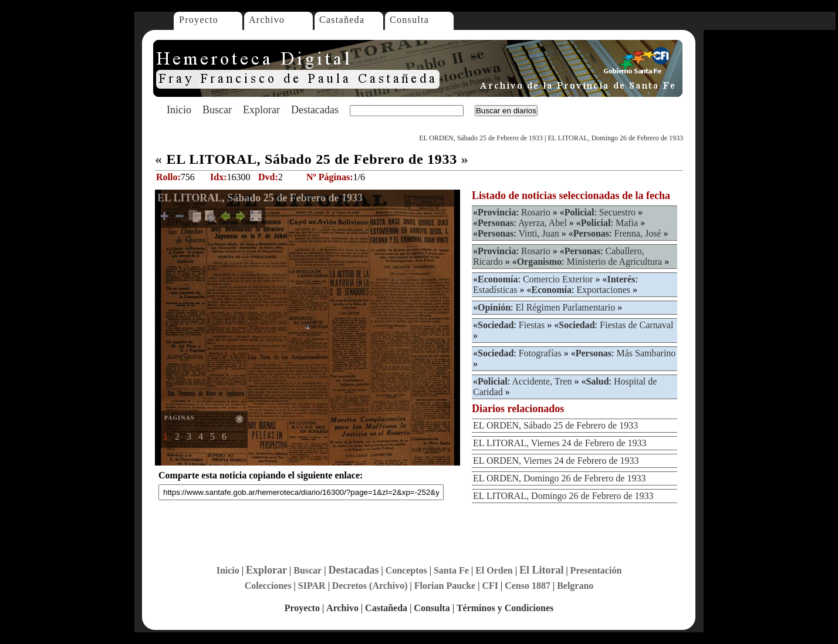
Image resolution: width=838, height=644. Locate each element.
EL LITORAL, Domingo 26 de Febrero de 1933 (615, 138)
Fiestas (532, 325)
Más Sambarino (646, 353)
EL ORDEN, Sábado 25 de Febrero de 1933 (481, 138)
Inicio (179, 110)
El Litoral (542, 570)
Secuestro (617, 212)
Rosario (536, 212)
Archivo (267, 20)
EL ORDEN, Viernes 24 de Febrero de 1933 (556, 461)
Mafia (627, 223)
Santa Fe (451, 570)
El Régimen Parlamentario (565, 307)
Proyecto (199, 20)
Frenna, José (638, 233)
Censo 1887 (528, 586)
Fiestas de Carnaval (636, 325)
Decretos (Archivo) (370, 586)
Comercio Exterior (558, 279)
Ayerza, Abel (543, 223)
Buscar (217, 110)
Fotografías (540, 353)
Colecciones (268, 586)
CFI (490, 586)
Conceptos (406, 570)
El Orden (494, 570)
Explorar (261, 110)
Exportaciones (603, 290)
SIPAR (312, 586)
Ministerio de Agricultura (615, 262)
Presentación (596, 570)
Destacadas (315, 110)
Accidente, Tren (542, 381)
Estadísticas (495, 290)
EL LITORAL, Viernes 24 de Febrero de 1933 (560, 443)
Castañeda (342, 20)
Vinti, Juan (538, 233)
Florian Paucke (445, 586)
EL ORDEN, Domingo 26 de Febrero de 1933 (559, 478)
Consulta (409, 20)
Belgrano (575, 586)
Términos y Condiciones (505, 608)
